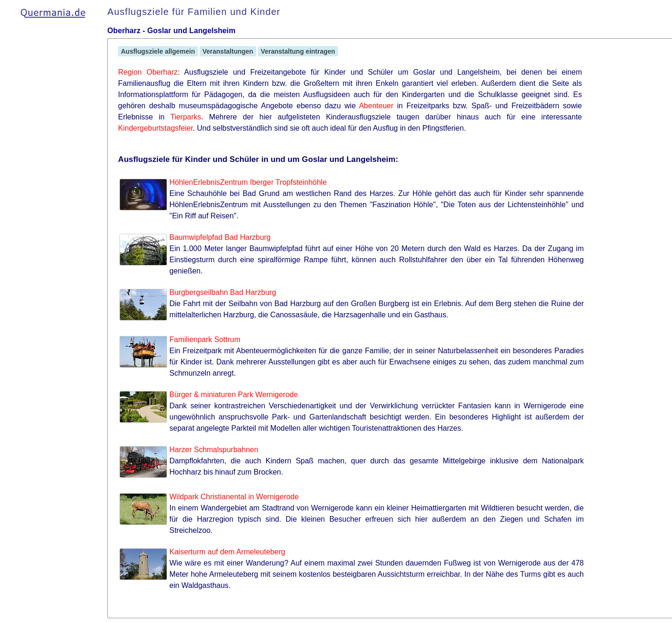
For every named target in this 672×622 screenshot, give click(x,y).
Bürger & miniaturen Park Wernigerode (234, 395)
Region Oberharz (148, 72)
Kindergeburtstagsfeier (155, 128)
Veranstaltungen (228, 51)
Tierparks (186, 117)
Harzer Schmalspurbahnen (214, 450)
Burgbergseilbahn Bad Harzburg (223, 292)
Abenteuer (376, 106)
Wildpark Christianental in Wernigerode (234, 497)
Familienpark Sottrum (205, 339)
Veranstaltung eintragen (298, 51)
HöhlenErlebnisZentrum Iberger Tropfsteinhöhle (248, 182)
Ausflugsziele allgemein (158, 51)
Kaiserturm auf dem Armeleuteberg (227, 552)
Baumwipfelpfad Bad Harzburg (220, 237)
